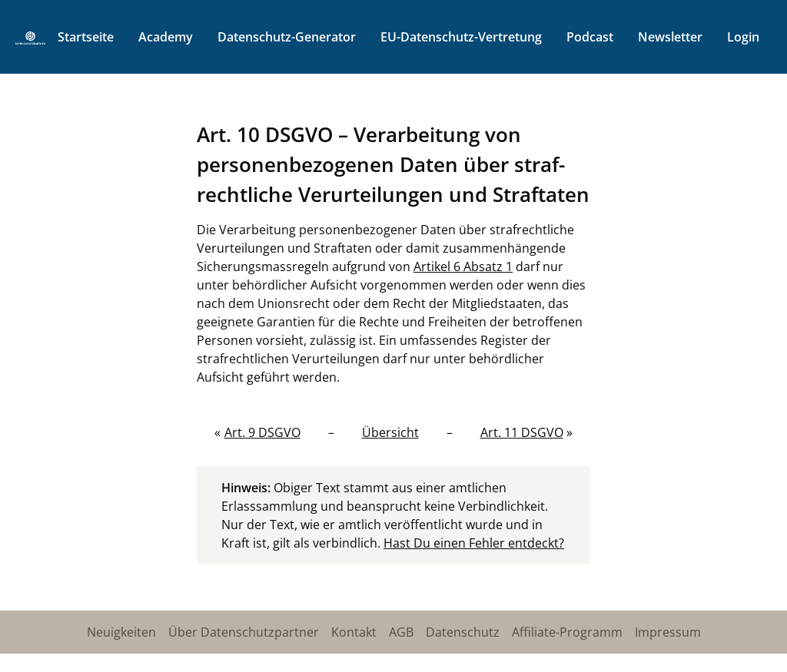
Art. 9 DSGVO (262, 432)
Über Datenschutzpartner (244, 632)
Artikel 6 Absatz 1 (463, 266)
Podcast (590, 37)
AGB (401, 632)
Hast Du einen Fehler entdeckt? (474, 543)
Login (743, 37)
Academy (166, 37)
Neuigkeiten (121, 632)
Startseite (86, 37)
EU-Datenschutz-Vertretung (461, 37)
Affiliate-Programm (567, 632)
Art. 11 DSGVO (522, 432)
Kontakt (354, 632)
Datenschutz (463, 632)
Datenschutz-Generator (287, 37)
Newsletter (670, 37)
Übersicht (390, 432)
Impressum (668, 632)
